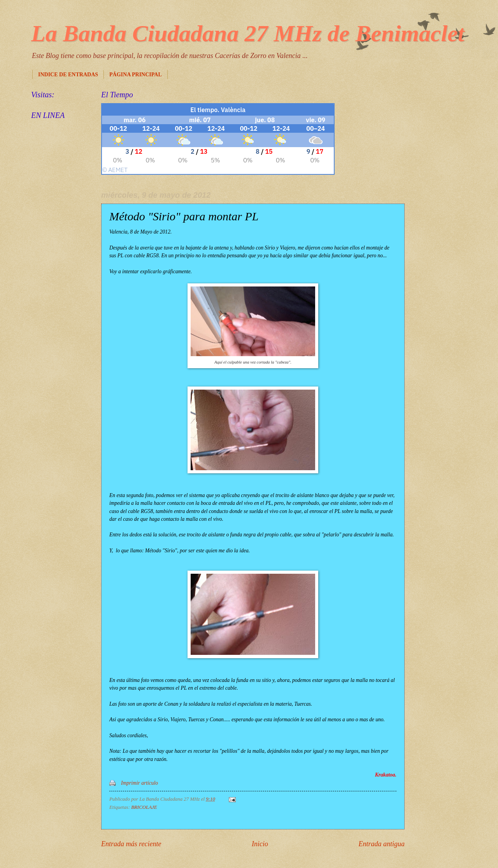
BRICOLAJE (144, 807)
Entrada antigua (381, 844)
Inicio (260, 844)
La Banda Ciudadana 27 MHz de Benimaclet (248, 33)
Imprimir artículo (139, 783)
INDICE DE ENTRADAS (68, 75)
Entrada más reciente (131, 844)
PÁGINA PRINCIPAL (136, 75)
